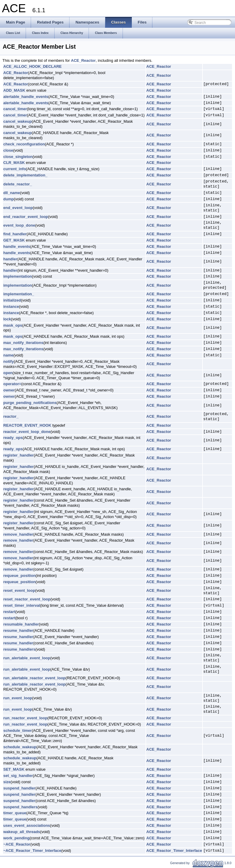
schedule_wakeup (20, 747)
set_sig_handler (18, 776)
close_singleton (18, 157)
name (8, 355)
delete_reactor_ (18, 184)
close (8, 150)
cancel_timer (15, 109)
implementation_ (19, 294)
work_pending (16, 838)
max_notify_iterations (23, 343)
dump (8, 199)
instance (11, 307)
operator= (12, 384)
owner (9, 390)
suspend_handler (19, 788)
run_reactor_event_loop (25, 718)
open (8, 373)
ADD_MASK (14, 90)
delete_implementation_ (25, 175)
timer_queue (15, 813)
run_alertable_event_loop (27, 658)
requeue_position (19, 576)
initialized (12, 300)
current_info (15, 169)
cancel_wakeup (17, 121)
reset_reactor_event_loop (27, 599)
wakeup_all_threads (22, 832)
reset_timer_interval (22, 605)
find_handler (15, 234)
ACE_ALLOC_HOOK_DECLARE (33, 66)
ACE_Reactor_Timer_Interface (174, 851)
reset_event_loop (19, 590)
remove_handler (18, 534)
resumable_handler (21, 624)
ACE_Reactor (83, 60)
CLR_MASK (14, 163)
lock (7, 319)
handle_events (17, 246)
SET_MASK (14, 769)
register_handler (18, 455)
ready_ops (13, 438)
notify (8, 361)
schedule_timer (17, 730)
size (7, 782)
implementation (18, 276)
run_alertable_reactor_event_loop (34, 678)
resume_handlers (19, 649)
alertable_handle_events (26, 97)
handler (10, 259)
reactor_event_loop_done (27, 432)
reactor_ (11, 416)
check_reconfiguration (24, 144)
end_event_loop (18, 208)
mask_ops (13, 325)
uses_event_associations (27, 825)
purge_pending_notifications (30, 403)
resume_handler (18, 630)
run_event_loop (18, 698)
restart (9, 612)
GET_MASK (14, 240)
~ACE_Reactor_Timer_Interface (32, 851)
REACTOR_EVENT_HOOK (27, 425)
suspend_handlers (20, 807)
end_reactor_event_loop (26, 217)
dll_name (12, 193)
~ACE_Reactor (17, 844)
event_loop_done (19, 225)
